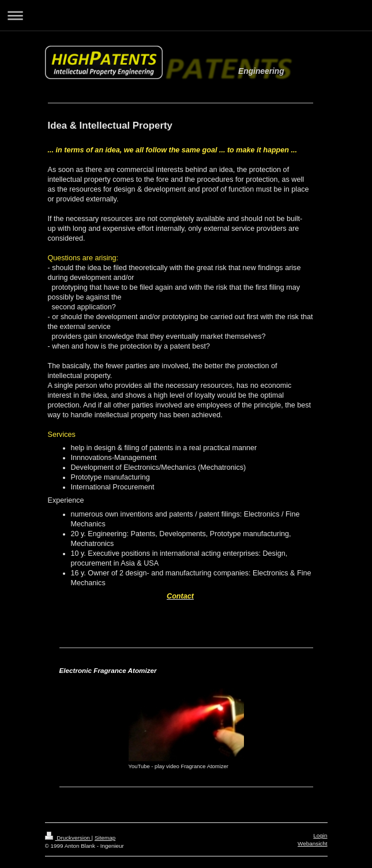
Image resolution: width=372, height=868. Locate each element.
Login (320, 835)
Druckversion (68, 838)
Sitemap (105, 838)
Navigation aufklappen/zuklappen (186, 15)
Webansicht (312, 843)
